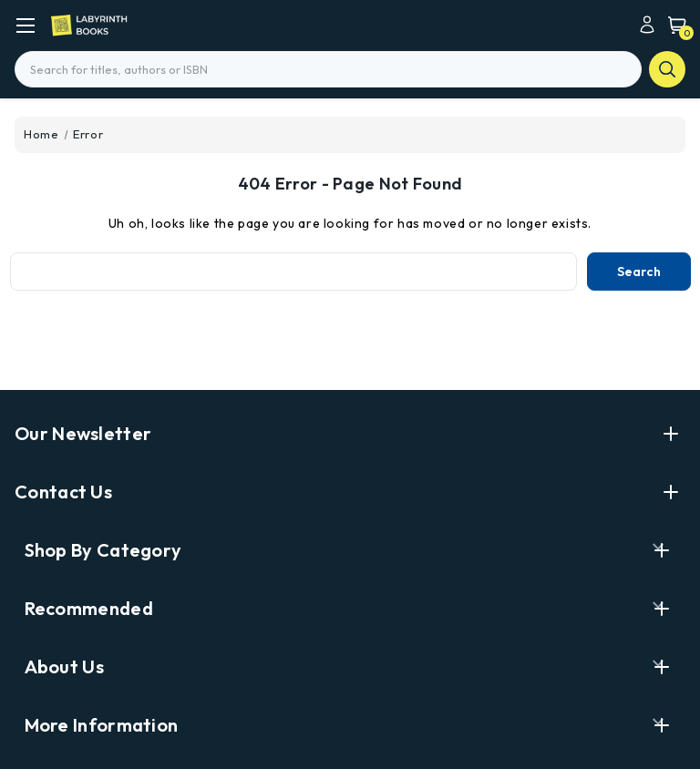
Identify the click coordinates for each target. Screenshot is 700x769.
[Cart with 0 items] (673, 25)
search (667, 69)
